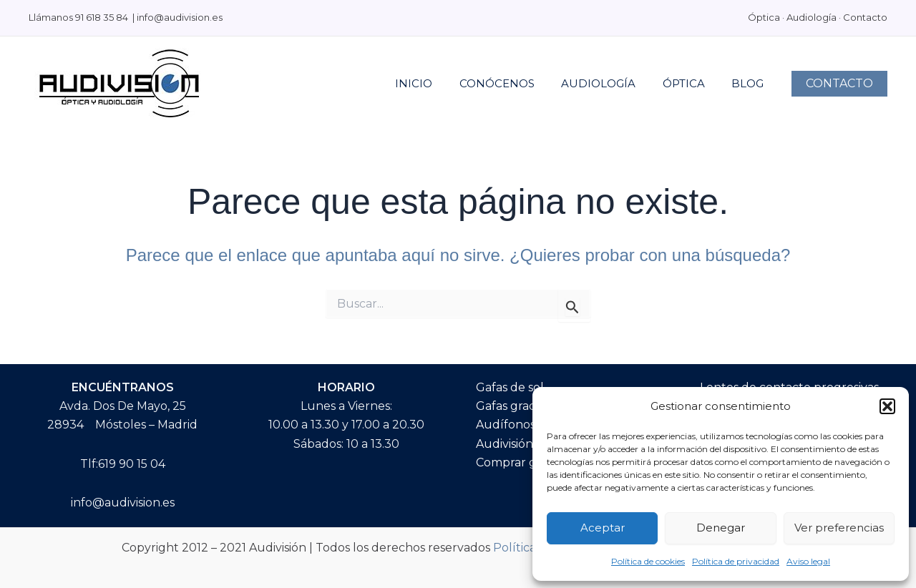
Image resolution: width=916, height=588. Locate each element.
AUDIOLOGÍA (612, 83)
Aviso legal (808, 561)
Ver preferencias (839, 528)
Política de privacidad (736, 561)
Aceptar (603, 528)
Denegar (721, 528)
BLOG (750, 83)
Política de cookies (648, 561)
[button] (887, 406)
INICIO (438, 83)
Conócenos (516, 83)
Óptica (692, 83)
